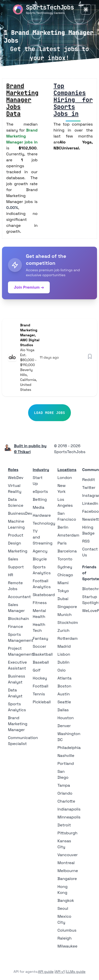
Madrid (64, 646)
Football (41, 686)
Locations (67, 470)
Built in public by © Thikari (30, 449)
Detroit (64, 825)
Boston (64, 686)
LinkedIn (90, 503)
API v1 (60, 972)
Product (16, 535)
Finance (15, 626)
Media (39, 507)
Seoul (63, 908)
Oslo (62, 670)
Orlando (65, 793)
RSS (86, 541)
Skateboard (44, 595)
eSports (40, 491)
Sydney (65, 567)
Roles (13, 470)
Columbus (67, 930)
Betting (40, 499)
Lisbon (64, 654)
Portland (66, 763)
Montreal (66, 863)
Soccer (40, 646)
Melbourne (68, 871)
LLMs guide (76, 972)
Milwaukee (67, 946)
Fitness (40, 603)
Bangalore (67, 879)
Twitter (89, 488)
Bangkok (66, 900)
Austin (64, 694)
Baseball (41, 662)
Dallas (63, 710)
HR (11, 575)
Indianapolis (69, 809)
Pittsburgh (67, 833)
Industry (41, 470)
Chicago (65, 575)
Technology (44, 523)
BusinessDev (20, 513)
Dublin (63, 662)
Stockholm (68, 623)
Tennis (39, 694)
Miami (63, 583)
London (65, 478)
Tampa (64, 785)
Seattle (64, 702)
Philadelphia (69, 748)
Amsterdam (68, 535)
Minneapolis (69, 817)
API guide (46, 972)
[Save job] (90, 356)
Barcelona (67, 551)
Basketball (43, 654)
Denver (64, 726)
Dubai (63, 599)
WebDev (16, 478)
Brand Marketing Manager (18, 724)
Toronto (65, 559)
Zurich (63, 630)
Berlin (63, 527)
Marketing (18, 551)
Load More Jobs (50, 413)
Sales (13, 559)
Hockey (40, 678)
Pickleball (42, 702)
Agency (40, 551)
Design (15, 543)
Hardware (42, 515)
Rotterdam (68, 638)
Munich (65, 615)
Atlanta (64, 678)
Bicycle (40, 559)
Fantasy (41, 638)
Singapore (67, 607)
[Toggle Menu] (86, 9)
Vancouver (68, 855)
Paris (62, 543)
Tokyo (63, 591)
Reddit (89, 480)
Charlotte (66, 801)
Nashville (66, 756)
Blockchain (18, 619)
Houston (66, 718)
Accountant (19, 597)
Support (16, 567)
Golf (37, 670)
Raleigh (65, 938)
